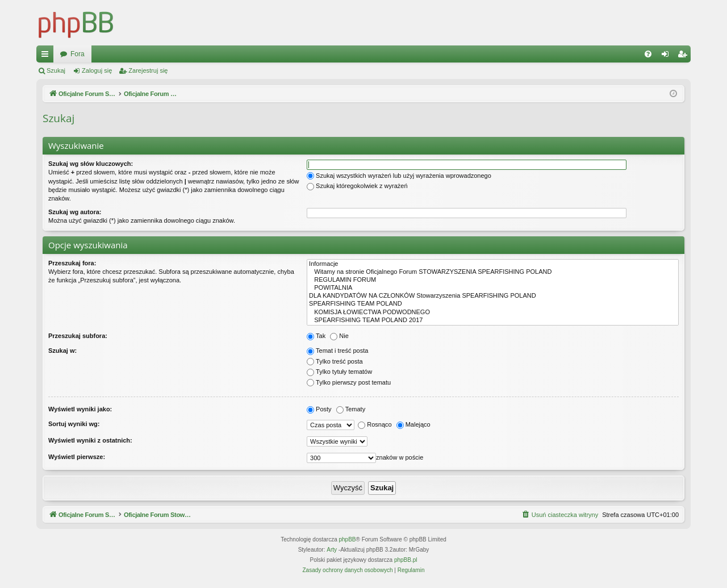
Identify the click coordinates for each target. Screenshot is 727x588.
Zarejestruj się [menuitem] (684, 56)
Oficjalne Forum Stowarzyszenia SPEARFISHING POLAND (150, 54)
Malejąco (413, 424)
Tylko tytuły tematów (339, 372)
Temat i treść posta (337, 351)
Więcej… (47, 56)
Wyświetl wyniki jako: (80, 409)
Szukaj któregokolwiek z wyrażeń (357, 186)
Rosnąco (375, 424)
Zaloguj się (97, 70)
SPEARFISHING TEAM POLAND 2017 (493, 320)
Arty (332, 550)
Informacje (493, 264)
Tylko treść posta (335, 361)
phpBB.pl (406, 560)
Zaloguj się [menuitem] (668, 56)
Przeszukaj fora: (72, 263)
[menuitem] (648, 54)
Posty (319, 409)
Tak (316, 336)
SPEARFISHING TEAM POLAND (493, 304)
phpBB (348, 539)
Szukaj (56, 70)
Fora (271, 54)
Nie (339, 336)
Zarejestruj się (148, 70)
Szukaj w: (62, 351)
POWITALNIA (493, 288)
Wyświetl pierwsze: (77, 457)
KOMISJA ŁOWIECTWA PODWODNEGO (493, 312)
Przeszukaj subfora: (78, 336)
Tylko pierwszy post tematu (349, 382)
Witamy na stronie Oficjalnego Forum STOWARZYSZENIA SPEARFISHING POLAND (493, 272)
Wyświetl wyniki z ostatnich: (90, 440)
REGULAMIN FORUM (493, 280)
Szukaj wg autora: (75, 212)
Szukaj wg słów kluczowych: (91, 164)
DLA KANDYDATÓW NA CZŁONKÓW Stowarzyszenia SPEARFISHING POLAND (493, 296)
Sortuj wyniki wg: (74, 424)
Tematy (351, 409)
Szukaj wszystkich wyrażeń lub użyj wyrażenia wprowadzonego (399, 176)
